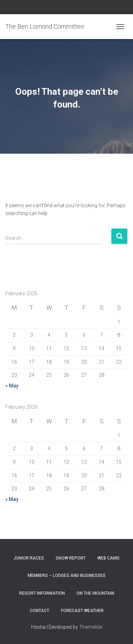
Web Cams (109, 558)
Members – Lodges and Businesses (67, 576)
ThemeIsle (91, 627)
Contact (40, 611)
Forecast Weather (82, 611)
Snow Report (71, 558)
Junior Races (29, 558)
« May (12, 386)
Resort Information (42, 593)
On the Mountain (95, 593)
